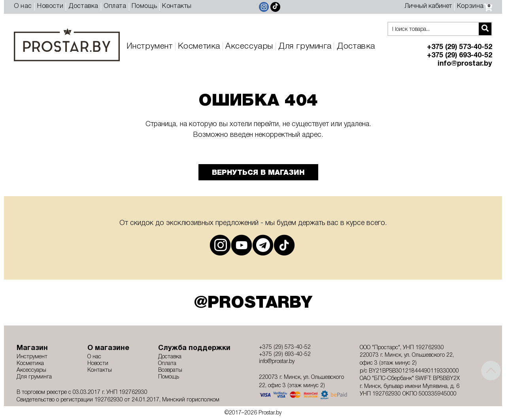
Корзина (475, 6)
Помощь (144, 6)
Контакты (177, 6)
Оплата (115, 6)
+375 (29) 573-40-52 (460, 47)
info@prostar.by (465, 64)
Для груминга (305, 46)
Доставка (83, 6)
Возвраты (170, 370)
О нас (23, 6)
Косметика (199, 46)
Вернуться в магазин (258, 173)
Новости (50, 6)
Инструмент (150, 46)
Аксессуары (249, 46)
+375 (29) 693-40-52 (460, 56)
